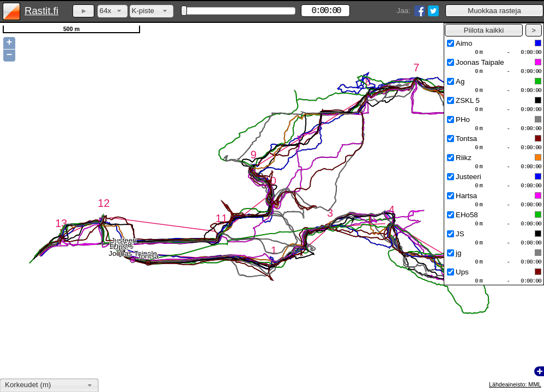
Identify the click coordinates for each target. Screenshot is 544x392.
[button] (494, 11)
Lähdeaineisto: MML (515, 384)
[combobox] (113, 11)
